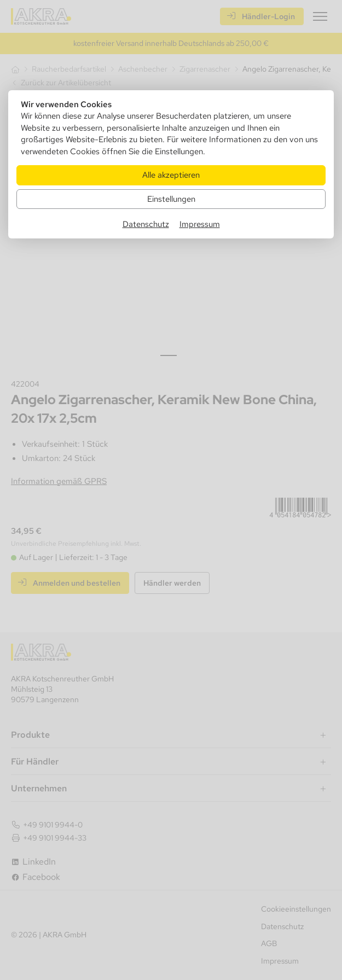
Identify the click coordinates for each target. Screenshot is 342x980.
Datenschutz (146, 224)
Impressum (200, 224)
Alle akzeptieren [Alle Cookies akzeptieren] (171, 175)
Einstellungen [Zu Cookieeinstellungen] (171, 199)
